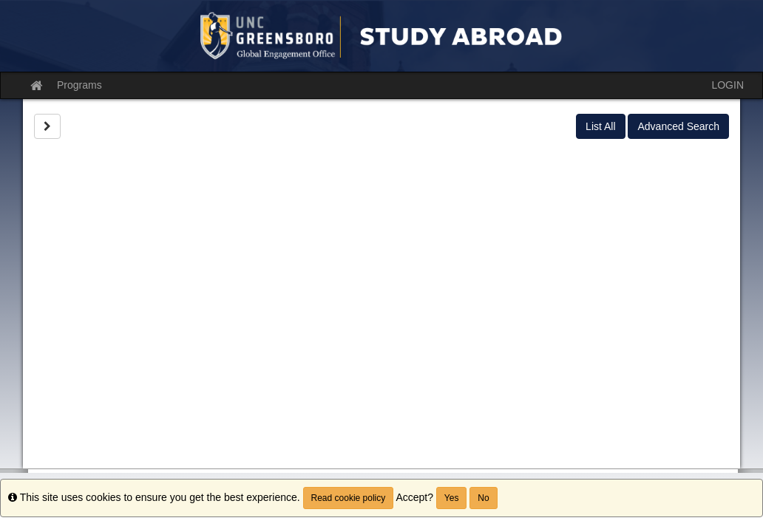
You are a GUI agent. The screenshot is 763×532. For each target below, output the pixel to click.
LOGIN (728, 85)
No (483, 498)
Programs (79, 85)
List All (600, 126)
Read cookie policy (349, 498)
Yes (452, 498)
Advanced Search (678, 126)
